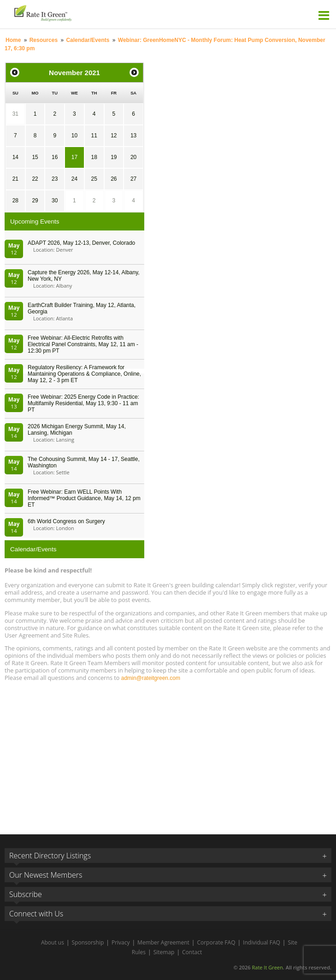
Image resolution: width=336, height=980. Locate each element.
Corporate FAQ (216, 942)
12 (114, 136)
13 (133, 136)
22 (35, 179)
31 (15, 114)
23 (55, 179)
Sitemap (164, 952)
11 (94, 136)
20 (133, 157)
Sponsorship (88, 942)
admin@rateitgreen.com (151, 678)
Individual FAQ (262, 942)
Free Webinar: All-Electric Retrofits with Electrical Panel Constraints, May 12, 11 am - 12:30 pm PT (83, 344)
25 (94, 179)
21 (15, 179)
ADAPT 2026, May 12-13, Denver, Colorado (81, 243)
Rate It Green (267, 967)
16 (55, 157)
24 (74, 179)
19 (114, 157)
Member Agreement (163, 942)
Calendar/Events (88, 40)
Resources (44, 40)
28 (15, 201)
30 (55, 201)
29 (35, 201)
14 (15, 157)
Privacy (121, 942)
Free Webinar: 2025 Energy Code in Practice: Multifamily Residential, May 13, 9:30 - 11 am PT (83, 403)
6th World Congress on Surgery (66, 521)
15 (35, 157)
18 (94, 157)
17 (74, 157)
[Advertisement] (168, 754)
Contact (192, 952)
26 (114, 179)
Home (13, 40)
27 (133, 179)
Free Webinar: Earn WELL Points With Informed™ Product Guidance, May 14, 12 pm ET (84, 498)
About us (53, 942)
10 (74, 136)
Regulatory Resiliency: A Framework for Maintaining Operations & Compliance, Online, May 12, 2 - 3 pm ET (84, 374)
